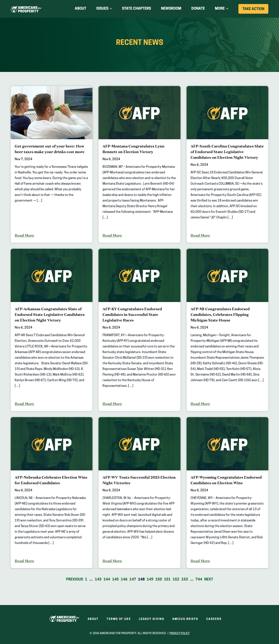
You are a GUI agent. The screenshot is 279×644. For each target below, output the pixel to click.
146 (124, 580)
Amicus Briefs (185, 619)
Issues (102, 9)
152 (176, 580)
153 (185, 580)
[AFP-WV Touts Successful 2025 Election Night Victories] (139, 493)
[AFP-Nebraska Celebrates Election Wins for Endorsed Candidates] (52, 493)
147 (133, 580)
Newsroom (171, 9)
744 (199, 580)
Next (209, 580)
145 (115, 580)
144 (107, 580)
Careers (214, 619)
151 (167, 580)
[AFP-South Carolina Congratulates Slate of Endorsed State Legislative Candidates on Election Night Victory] (227, 164)
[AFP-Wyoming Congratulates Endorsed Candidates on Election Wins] (227, 493)
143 (98, 580)
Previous (75, 580)
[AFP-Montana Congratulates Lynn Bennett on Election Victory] (139, 164)
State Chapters (136, 9)
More (220, 9)
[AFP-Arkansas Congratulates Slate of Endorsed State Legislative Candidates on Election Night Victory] (52, 330)
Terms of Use (119, 619)
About (81, 9)
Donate (198, 9)
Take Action (255, 10)
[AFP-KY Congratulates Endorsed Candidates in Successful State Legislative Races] (139, 330)
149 (150, 580)
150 (159, 580)
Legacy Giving (152, 619)
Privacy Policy (180, 633)
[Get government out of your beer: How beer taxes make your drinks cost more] (52, 164)
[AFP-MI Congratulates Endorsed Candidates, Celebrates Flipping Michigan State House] (227, 330)
